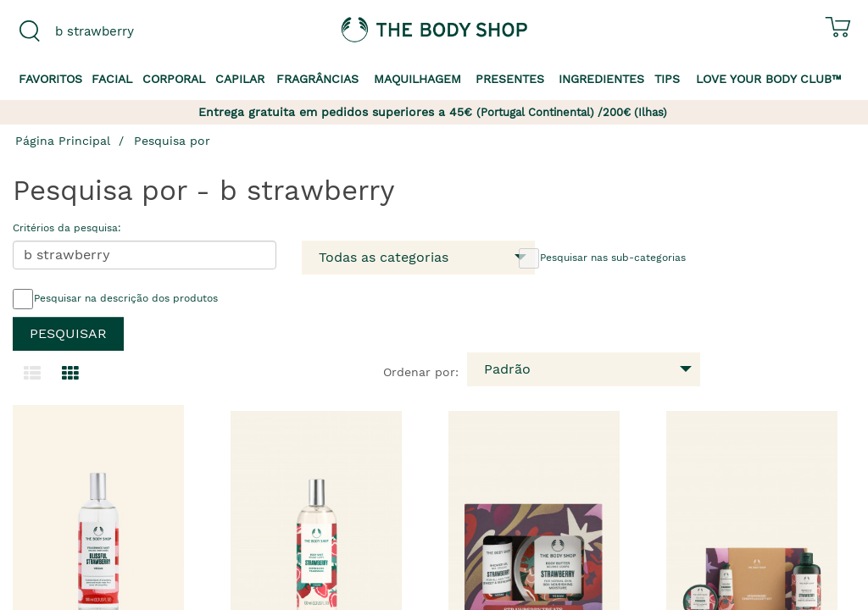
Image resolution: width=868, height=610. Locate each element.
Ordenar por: (421, 372)
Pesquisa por (172, 141)
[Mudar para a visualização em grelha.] (70, 374)
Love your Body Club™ (769, 79)
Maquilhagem (417, 79)
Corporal (174, 79)
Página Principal (63, 141)
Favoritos (50, 79)
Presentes (510, 79)
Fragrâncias (317, 79)
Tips (667, 79)
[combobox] (108, 31)
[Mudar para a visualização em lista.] (32, 374)
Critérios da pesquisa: (67, 228)
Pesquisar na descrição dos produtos (115, 299)
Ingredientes (601, 79)
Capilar (240, 79)
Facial (112, 79)
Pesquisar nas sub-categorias (602, 258)
